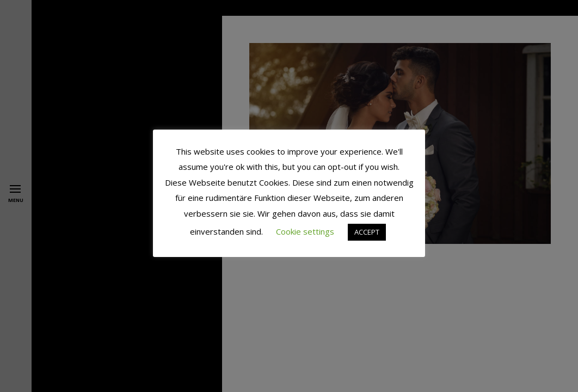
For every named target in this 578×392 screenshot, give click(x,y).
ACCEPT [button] (367, 232)
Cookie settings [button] (305, 231)
